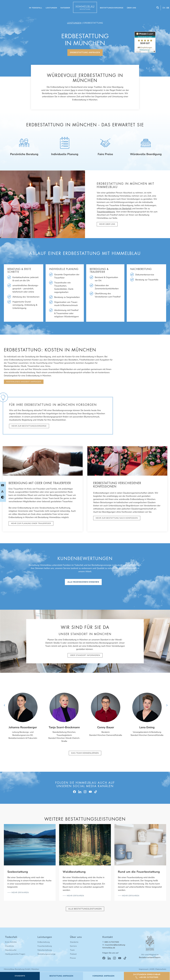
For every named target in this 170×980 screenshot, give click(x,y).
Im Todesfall (36, 8)
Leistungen (51, 8)
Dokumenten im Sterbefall (119, 209)
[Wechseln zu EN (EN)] (164, 8)
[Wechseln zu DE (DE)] (168, 8)
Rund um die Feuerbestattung (139, 872)
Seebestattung (18, 872)
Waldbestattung (74, 872)
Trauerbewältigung (106, 212)
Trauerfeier (63, 93)
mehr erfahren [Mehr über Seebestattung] (20, 893)
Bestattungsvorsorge (112, 8)
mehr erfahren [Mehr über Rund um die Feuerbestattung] (130, 896)
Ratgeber (65, 8)
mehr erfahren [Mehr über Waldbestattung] (75, 896)
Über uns (131, 8)
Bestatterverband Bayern (150, 958)
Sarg (73, 90)
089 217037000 (112, 942)
